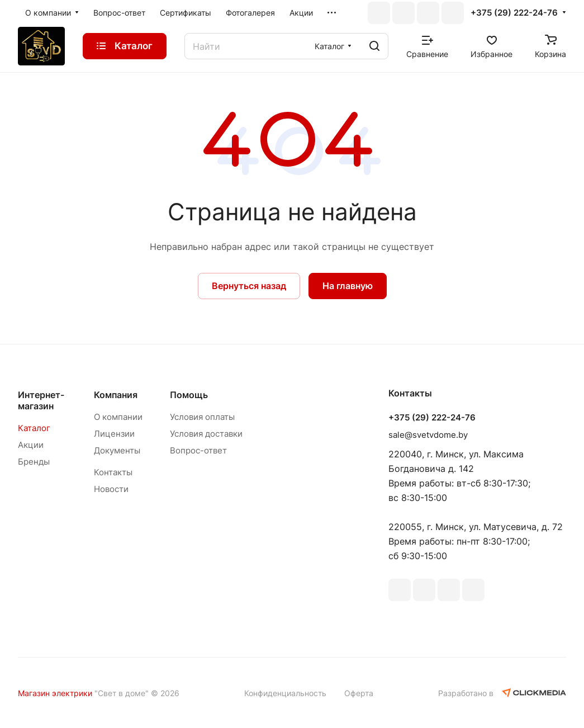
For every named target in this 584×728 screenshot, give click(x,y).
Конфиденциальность (285, 693)
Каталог (34, 428)
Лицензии (114, 434)
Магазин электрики (55, 693)
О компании (118, 417)
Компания (116, 395)
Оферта (359, 693)
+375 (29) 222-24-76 (514, 13)
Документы (117, 450)
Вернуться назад (249, 286)
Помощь (189, 395)
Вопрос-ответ (198, 450)
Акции (31, 445)
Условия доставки (206, 434)
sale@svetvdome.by (428, 435)
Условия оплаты (202, 417)
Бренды (34, 462)
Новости (111, 489)
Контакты (113, 472)
